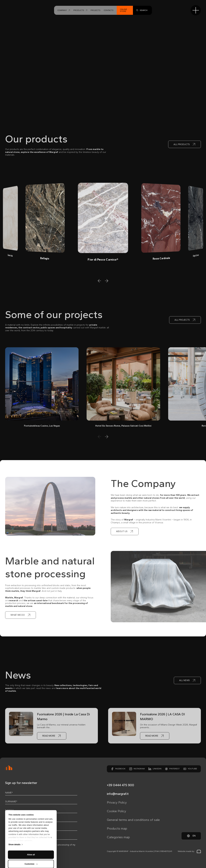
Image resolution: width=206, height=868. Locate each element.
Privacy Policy (117, 802)
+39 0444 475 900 (120, 785)
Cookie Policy (117, 811)
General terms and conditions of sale (133, 820)
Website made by (189, 851)
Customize (31, 835)
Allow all (31, 826)
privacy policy (29, 845)
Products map (117, 828)
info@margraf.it (118, 794)
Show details (15, 816)
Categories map (118, 837)
